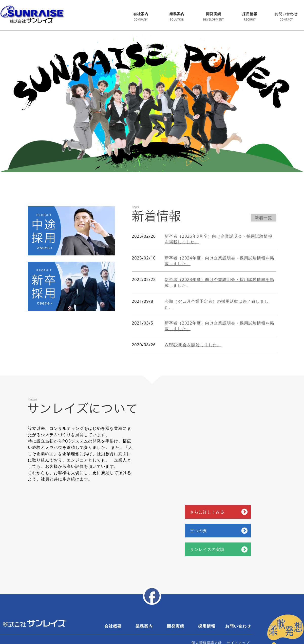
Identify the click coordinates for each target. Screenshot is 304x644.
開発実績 (214, 17)
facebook (152, 596)
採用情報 (250, 17)
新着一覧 (263, 218)
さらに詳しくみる (207, 512)
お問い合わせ (286, 17)
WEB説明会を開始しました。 (193, 345)
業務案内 (177, 17)
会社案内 (141, 17)
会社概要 (113, 626)
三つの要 (199, 531)
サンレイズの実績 (207, 549)
